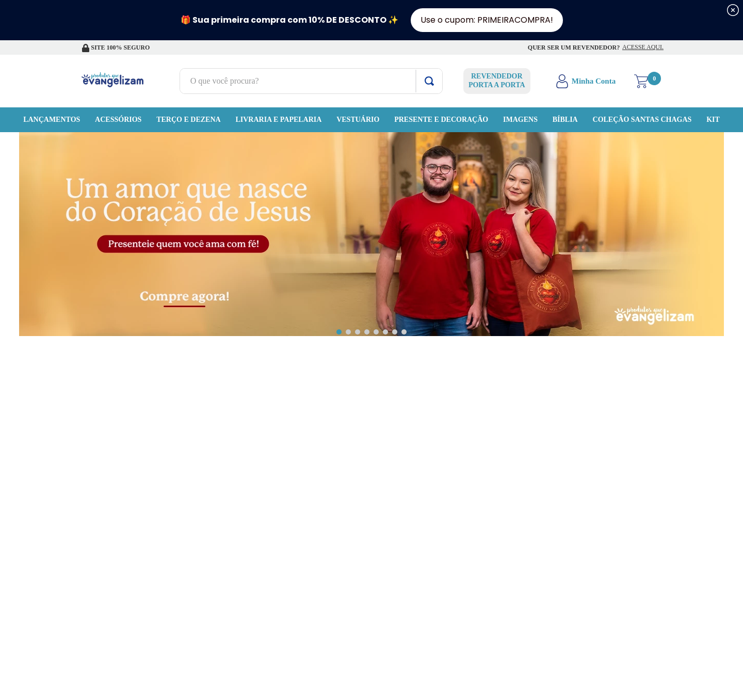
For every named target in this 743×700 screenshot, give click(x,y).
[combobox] (293, 81)
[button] (339, 332)
